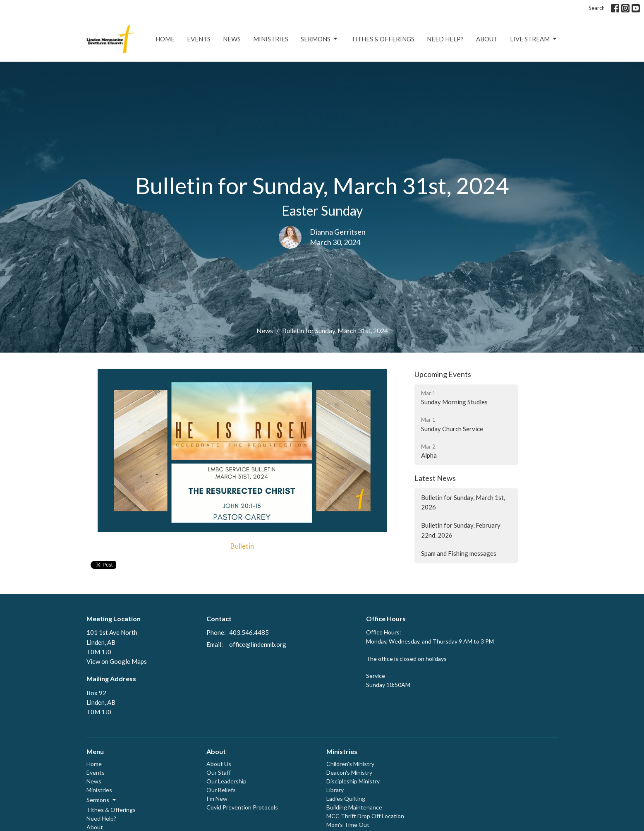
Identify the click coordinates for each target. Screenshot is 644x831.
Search (597, 8)
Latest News (435, 478)
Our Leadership (226, 781)
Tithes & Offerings (383, 39)
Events (199, 39)
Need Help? (445, 39)
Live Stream (534, 39)
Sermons (320, 39)
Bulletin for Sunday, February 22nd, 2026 (461, 530)
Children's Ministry (350, 764)
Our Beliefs (221, 790)
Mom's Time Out (348, 825)
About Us (219, 764)
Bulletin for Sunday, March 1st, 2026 (463, 502)
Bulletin (242, 546)
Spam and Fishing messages (459, 553)
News (232, 39)
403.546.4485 (249, 632)
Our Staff (219, 772)
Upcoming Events (443, 374)
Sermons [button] (102, 800)
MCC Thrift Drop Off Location (365, 816)
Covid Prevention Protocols (242, 807)
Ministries (271, 39)
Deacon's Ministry (349, 772)
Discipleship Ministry (353, 781)
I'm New (217, 799)
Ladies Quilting (346, 799)
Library (335, 790)
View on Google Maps (117, 661)
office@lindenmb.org (258, 644)
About (487, 39)
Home (165, 39)
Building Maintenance (354, 807)
